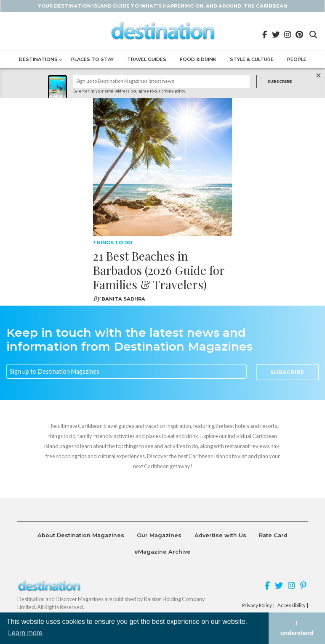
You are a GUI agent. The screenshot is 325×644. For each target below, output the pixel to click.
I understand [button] (297, 628)
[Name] (162, 81)
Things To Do (113, 243)
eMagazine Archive (162, 552)
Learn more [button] (25, 633)
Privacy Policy (257, 605)
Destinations (38, 59)
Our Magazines (159, 535)
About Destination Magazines (81, 535)
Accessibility (292, 605)
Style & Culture (252, 59)
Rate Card (273, 535)
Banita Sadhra (123, 299)
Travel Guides (147, 59)
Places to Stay (92, 59)
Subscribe (280, 81)
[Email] (127, 372)
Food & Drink (198, 59)
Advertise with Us (220, 535)
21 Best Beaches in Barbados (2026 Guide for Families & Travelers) (159, 270)
